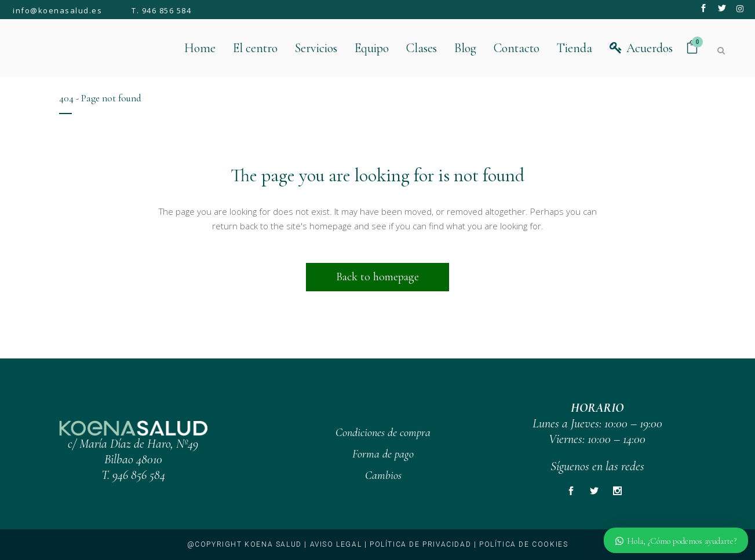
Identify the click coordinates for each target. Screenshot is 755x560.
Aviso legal (336, 544)
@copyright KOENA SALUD (245, 544)
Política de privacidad (420, 544)
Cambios (383, 475)
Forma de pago (383, 454)
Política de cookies (524, 544)
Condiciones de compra (383, 433)
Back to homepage (377, 277)
